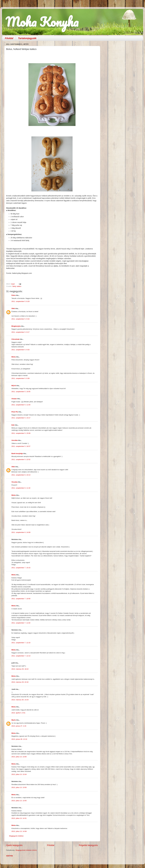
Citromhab (16, 339)
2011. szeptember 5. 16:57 (21, 446)
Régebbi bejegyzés (88, 845)
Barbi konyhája (17, 453)
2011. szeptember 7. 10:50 (21, 599)
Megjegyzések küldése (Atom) (26, 850)
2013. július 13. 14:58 (19, 831)
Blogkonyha (16, 326)
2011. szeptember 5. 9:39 (21, 378)
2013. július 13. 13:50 (19, 787)
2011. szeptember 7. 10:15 (21, 568)
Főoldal (9, 38)
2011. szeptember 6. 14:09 (21, 532)
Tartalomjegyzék (27, 38)
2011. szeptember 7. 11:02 (21, 623)
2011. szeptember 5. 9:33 (21, 350)
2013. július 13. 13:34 (19, 774)
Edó (13, 425)
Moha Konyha (42, 22)
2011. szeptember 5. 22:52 (21, 459)
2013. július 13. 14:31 (19, 818)
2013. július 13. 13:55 (19, 801)
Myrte (14, 720)
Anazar (14, 399)
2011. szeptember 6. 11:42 (21, 488)
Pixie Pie (15, 412)
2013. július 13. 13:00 (19, 757)
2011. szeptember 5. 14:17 (21, 418)
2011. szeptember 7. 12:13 (21, 656)
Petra (14, 295)
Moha (14, 357)
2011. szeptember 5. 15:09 (21, 433)
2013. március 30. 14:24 (20, 700)
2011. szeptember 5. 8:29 (21, 301)
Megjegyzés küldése (16, 836)
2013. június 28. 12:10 (19, 739)
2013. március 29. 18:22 (20, 669)
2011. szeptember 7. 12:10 (21, 643)
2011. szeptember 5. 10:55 (21, 392)
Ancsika (15, 440)
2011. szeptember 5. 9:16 (21, 319)
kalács (19, 286)
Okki (13, 308)
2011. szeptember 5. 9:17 (21, 332)
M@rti (14, 386)
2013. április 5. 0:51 (18, 713)
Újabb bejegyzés (14, 845)
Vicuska (15, 482)
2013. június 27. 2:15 (19, 726)
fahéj (14, 286)
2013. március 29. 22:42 (20, 682)
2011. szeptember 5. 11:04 (21, 405)
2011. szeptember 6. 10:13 (21, 475)
